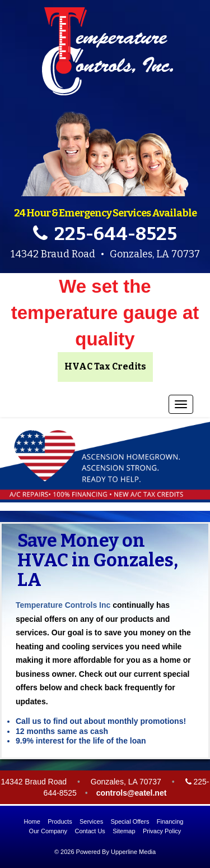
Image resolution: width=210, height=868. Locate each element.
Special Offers (130, 821)
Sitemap (124, 831)
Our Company (48, 831)
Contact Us (90, 831)
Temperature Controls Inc (63, 605)
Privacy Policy (162, 831)
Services (91, 821)
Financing (170, 821)
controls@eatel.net (132, 793)
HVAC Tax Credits (105, 366)
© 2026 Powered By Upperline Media (105, 852)
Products (60, 821)
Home (32, 821)
